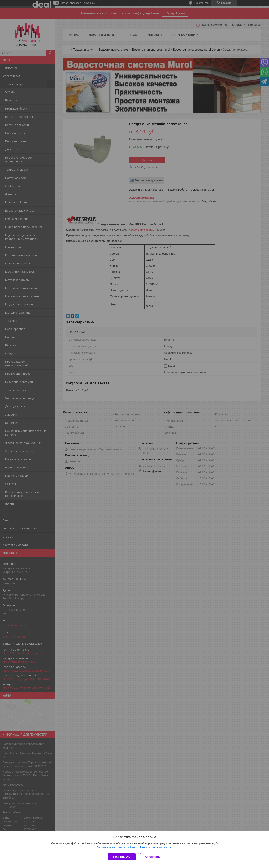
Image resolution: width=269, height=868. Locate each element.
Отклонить (153, 857)
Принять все (122, 857)
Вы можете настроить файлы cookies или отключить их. (133, 847)
